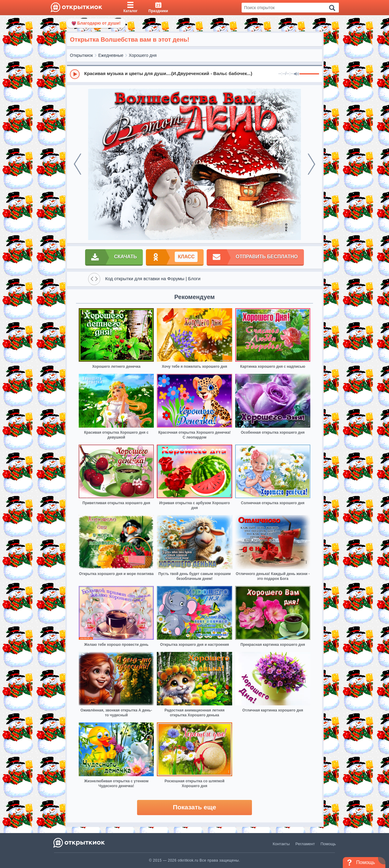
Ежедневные (111, 55)
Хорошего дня (143, 55)
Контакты (281, 844)
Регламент (305, 844)
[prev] (77, 164)
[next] (312, 164)
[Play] (75, 74)
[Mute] (296, 74)
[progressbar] (309, 74)
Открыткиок (81, 55)
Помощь (328, 844)
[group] (194, 74)
